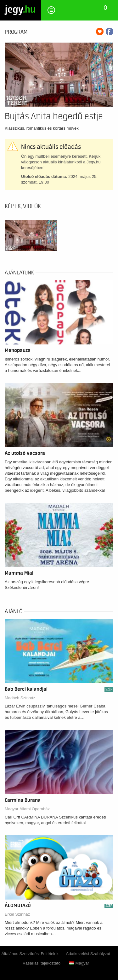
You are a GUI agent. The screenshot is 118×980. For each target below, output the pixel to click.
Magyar (79, 963)
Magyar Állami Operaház (27, 809)
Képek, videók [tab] (23, 206)
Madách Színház (20, 698)
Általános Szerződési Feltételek (30, 954)
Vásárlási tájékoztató (42, 963)
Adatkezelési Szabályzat (88, 954)
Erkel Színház (17, 914)
